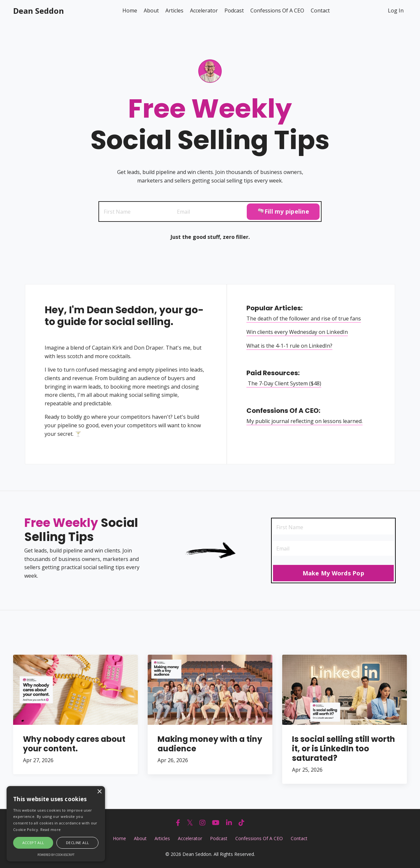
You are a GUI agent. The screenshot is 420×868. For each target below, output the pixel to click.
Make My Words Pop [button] (333, 573)
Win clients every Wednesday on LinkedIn (297, 332)
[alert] (56, 824)
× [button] (99, 792)
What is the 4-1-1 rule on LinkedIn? (290, 346)
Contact (320, 10)
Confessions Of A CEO (277, 10)
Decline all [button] (77, 843)
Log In (396, 10)
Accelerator (204, 10)
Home (130, 10)
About (151, 10)
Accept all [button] (33, 843)
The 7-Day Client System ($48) (284, 383)
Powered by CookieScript (56, 855)
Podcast (234, 10)
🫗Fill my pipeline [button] (283, 211)
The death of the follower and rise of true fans (304, 318)
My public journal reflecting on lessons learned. (305, 421)
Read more (51, 829)
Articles (174, 10)
